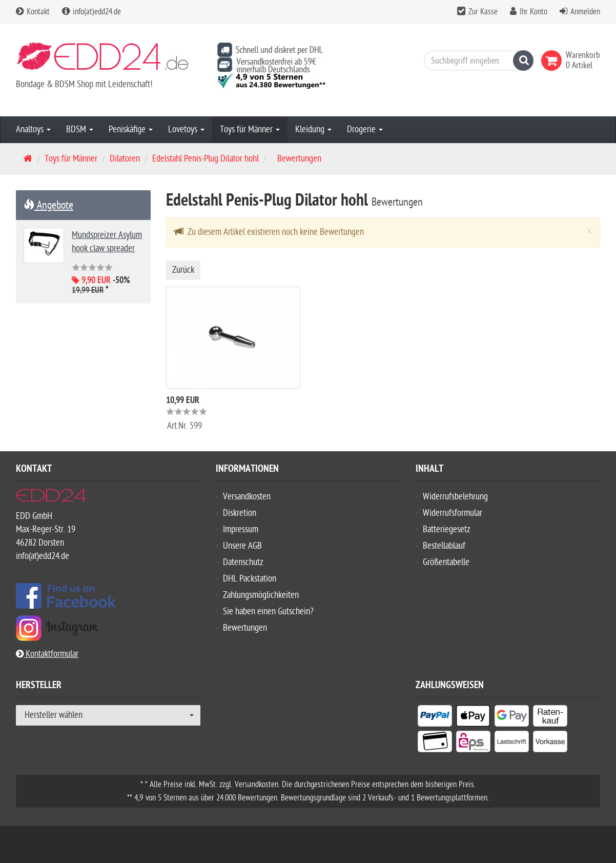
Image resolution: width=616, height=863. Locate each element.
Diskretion (240, 513)
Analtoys (33, 129)
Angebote (48, 205)
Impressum (241, 529)
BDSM (80, 129)
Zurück (183, 270)
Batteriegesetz (447, 529)
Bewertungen (245, 628)
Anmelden (585, 12)
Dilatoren (125, 159)
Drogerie (365, 129)
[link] (553, 61)
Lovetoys (186, 129)
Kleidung (313, 129)
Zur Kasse (483, 12)
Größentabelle (446, 562)
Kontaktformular (47, 654)
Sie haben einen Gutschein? (268, 611)
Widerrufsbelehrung (455, 497)
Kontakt (33, 12)
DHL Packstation (250, 579)
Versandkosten (247, 497)
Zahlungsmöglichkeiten (261, 595)
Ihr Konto (533, 12)
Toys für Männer (250, 129)
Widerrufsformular (453, 513)
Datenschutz (243, 562)
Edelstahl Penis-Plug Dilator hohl (206, 159)
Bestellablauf (444, 546)
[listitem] (435, 718)
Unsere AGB (242, 546)
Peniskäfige (131, 129)
